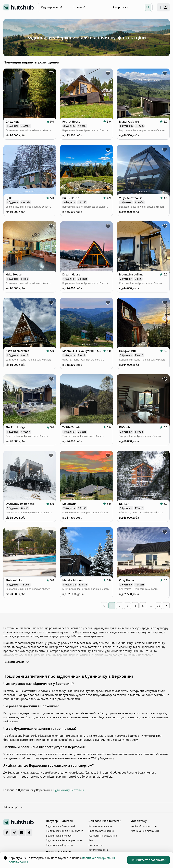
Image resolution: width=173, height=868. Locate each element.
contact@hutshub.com (144, 826)
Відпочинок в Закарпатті (60, 826)
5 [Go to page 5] (143, 606)
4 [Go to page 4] (135, 606)
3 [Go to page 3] (127, 606)
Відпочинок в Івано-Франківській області (65, 840)
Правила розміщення (101, 831)
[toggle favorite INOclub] (165, 379)
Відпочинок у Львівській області (65, 831)
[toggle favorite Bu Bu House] (108, 150)
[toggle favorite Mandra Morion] (108, 532)
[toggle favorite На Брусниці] (165, 303)
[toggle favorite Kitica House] (51, 226)
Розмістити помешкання (103, 836)
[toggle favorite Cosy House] (165, 532)
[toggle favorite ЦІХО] (51, 150)
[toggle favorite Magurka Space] (165, 73)
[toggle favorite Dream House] (108, 226)
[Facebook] (7, 833)
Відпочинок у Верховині (34, 790)
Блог (91, 840)
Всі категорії (14, 807)
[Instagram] (22, 833)
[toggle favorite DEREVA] (165, 456)
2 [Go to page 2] (120, 606)
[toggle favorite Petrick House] (108, 73)
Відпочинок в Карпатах (60, 845)
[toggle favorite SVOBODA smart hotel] (51, 456)
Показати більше (16, 662)
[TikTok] (29, 833)
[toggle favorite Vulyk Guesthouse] (165, 150)
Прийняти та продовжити (149, 860)
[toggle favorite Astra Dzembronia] (51, 303)
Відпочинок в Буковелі (59, 836)
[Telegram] (14, 833)
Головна (9, 790)
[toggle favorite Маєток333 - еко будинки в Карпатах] (108, 303)
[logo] (18, 7)
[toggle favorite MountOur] (108, 456)
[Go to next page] (166, 606)
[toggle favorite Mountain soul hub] (165, 226)
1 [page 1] (112, 606)
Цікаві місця (96, 845)
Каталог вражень (98, 850)
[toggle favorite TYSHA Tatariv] (108, 379)
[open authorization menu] (163, 7)
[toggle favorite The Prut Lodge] (51, 379)
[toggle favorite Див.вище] (51, 73)
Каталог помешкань (100, 826)
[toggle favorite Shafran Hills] (51, 532)
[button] (148, 7)
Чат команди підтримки (145, 831)
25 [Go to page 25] (158, 606)
